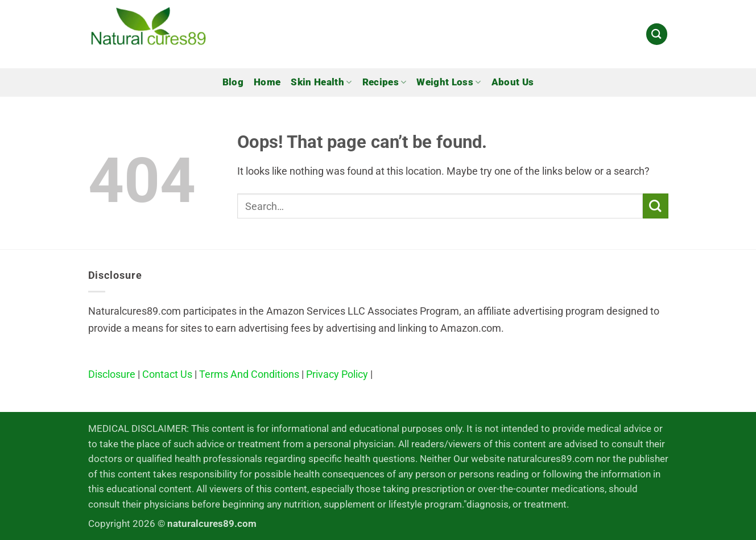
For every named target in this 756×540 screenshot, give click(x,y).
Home (267, 82)
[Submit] (656, 206)
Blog (233, 82)
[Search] (657, 34)
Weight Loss (449, 83)
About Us (513, 82)
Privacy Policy (337, 374)
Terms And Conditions (249, 374)
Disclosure (112, 374)
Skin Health (321, 83)
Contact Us (167, 374)
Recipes (385, 83)
